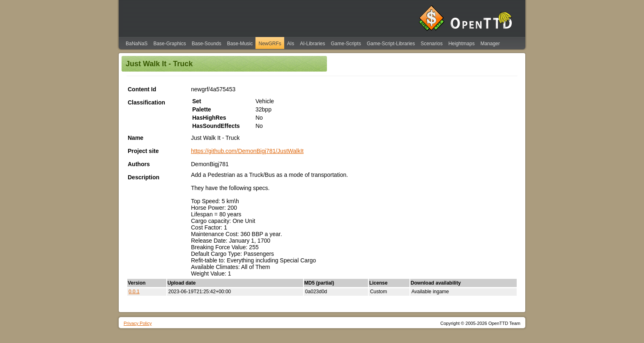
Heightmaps (462, 44)
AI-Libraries (312, 44)
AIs (291, 44)
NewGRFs (270, 44)
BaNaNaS (137, 44)
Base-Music (240, 44)
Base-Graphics (169, 44)
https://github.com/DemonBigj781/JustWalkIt (247, 151)
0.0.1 (134, 292)
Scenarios (431, 44)
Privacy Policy (138, 323)
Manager (490, 44)
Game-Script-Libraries (391, 44)
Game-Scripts (346, 44)
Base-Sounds (207, 44)
